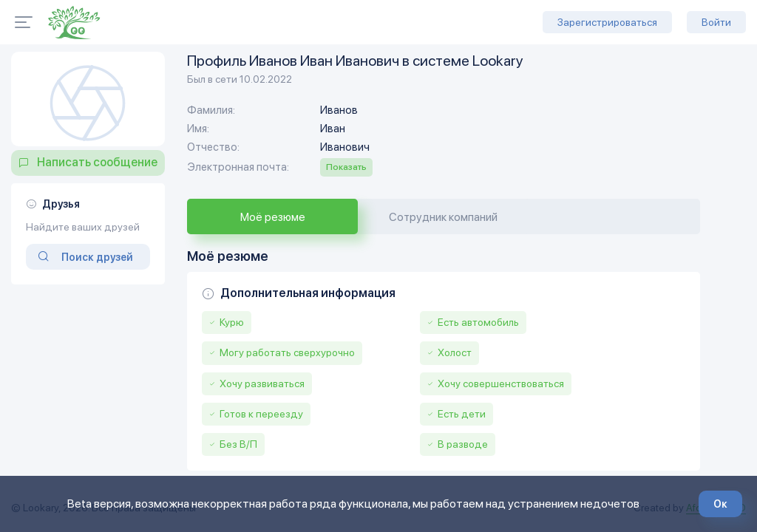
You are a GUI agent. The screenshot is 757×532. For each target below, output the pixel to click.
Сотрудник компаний (444, 217)
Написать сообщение (97, 163)
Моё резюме (273, 217)
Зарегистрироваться (607, 22)
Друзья (61, 204)
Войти (716, 22)
